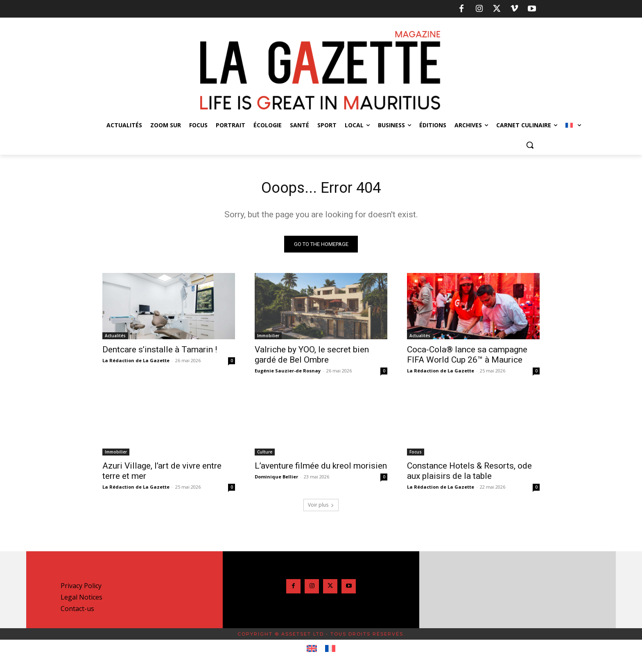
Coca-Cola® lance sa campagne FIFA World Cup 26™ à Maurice (467, 357)
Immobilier (268, 338)
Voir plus (321, 507)
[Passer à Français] (330, 651)
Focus (416, 454)
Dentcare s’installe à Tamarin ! (160, 352)
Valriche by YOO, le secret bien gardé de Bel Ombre (312, 357)
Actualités (115, 338)
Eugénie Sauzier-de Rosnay (288, 373)
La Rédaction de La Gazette (136, 362)
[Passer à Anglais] (312, 651)
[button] (530, 145)
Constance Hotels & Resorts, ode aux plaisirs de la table (469, 473)
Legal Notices (81, 599)
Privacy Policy (81, 588)
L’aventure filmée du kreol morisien (321, 468)
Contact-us (77, 611)
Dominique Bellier (276, 479)
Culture (265, 454)
